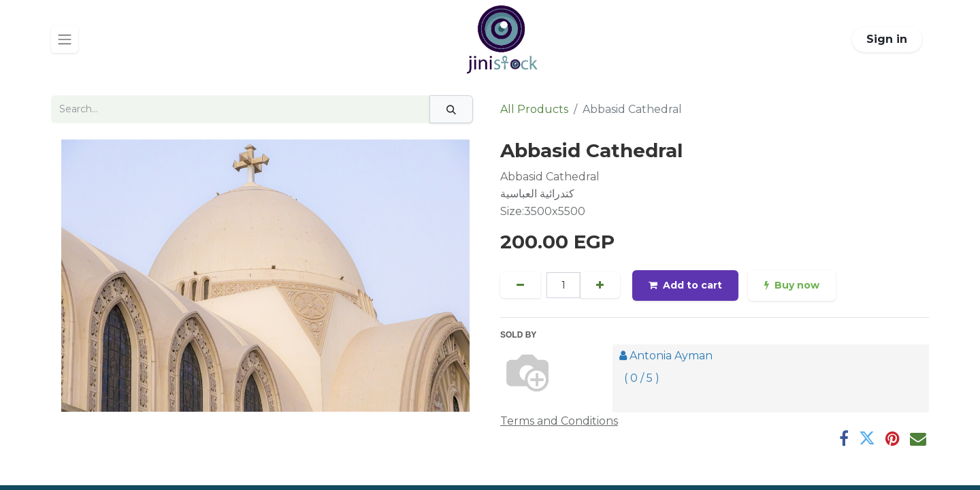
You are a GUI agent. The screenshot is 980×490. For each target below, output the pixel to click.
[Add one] (600, 285)
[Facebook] (844, 438)
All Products (534, 109)
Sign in (887, 39)
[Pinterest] (893, 438)
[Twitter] (867, 438)
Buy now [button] (792, 285)
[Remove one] (520, 285)
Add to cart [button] (685, 285)
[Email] (918, 438)
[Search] (451, 109)
